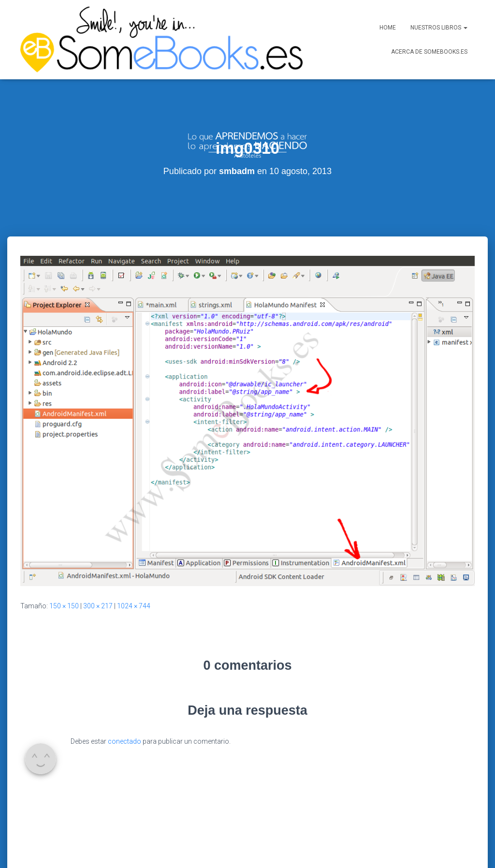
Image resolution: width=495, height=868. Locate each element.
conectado (124, 700)
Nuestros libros (439, 28)
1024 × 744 (134, 564)
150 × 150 (64, 564)
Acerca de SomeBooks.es (429, 52)
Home (388, 28)
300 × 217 (98, 564)
